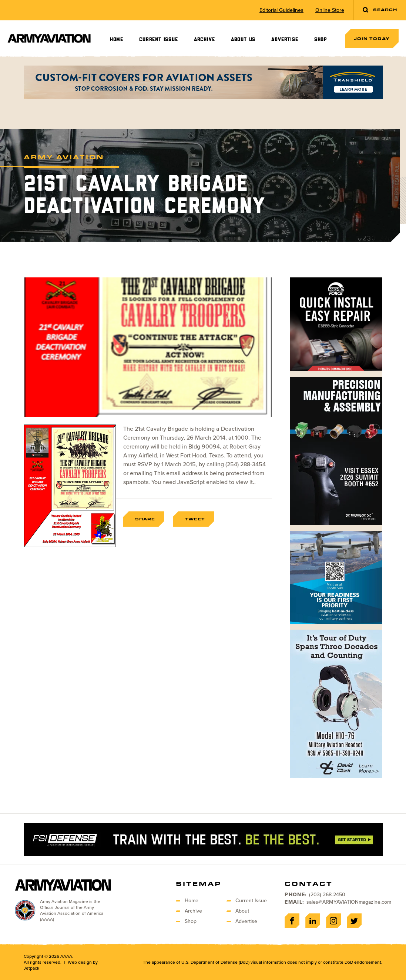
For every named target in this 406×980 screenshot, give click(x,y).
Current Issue (158, 39)
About (242, 911)
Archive (204, 39)
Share (145, 519)
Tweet (195, 519)
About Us (243, 39)
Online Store (330, 10)
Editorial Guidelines (281, 10)
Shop (321, 39)
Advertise (285, 39)
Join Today (372, 39)
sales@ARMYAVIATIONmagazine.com (349, 902)
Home (117, 39)
